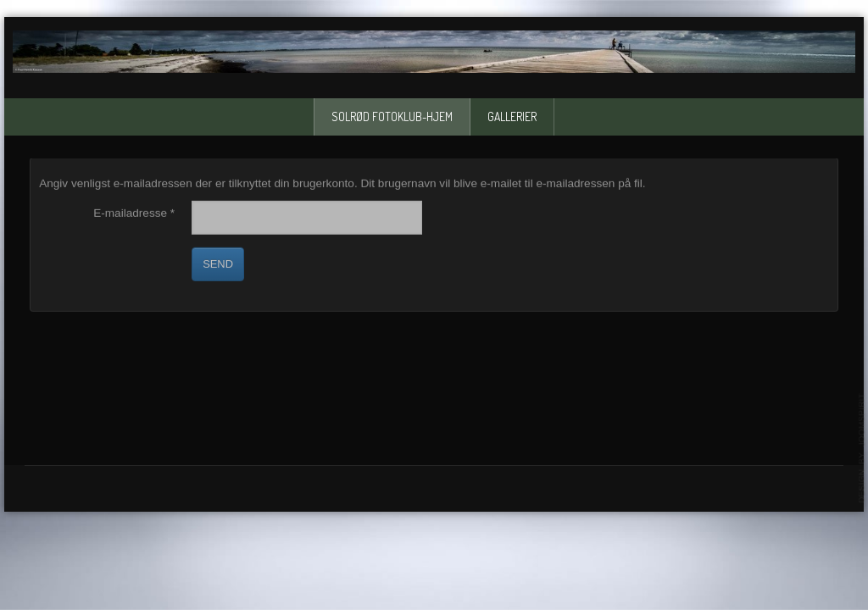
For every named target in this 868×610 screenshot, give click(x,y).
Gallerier (512, 116)
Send (218, 264)
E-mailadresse (134, 213)
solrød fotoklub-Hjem (392, 116)
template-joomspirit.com (862, 448)
